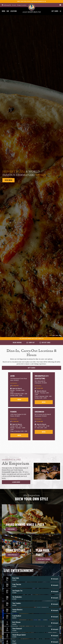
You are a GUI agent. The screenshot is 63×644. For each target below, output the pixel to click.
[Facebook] (60, 5)
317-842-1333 (40, 388)
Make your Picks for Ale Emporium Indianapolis (31, 1)
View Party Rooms (44, 560)
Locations (14, 11)
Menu (4, 11)
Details (14, 5)
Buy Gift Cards (45, 342)
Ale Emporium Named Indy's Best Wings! (31, 339)
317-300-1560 (40, 421)
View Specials (12, 556)
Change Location (22, 5)
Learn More (16, 483)
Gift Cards (55, 11)
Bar (8, 11)
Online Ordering (17, 342)
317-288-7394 (15, 421)
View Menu (8, 180)
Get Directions (14, 383)
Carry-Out (31, 342)
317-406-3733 (15, 386)
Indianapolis (6, 5)
